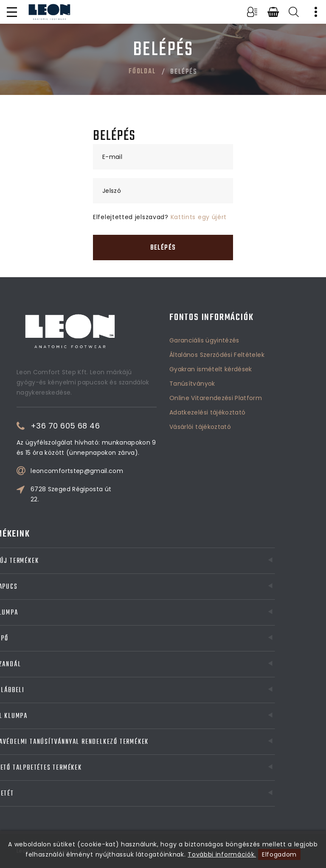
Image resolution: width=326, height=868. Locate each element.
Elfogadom (279, 854)
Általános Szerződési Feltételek (217, 355)
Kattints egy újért (199, 217)
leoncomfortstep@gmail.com (77, 471)
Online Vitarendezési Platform (216, 398)
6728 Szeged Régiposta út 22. (71, 494)
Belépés (163, 248)
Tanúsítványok (192, 384)
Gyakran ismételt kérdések (211, 369)
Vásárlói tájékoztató (200, 427)
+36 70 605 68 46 (65, 426)
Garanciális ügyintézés (204, 340)
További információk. (222, 854)
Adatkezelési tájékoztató (207, 412)
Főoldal (142, 72)
